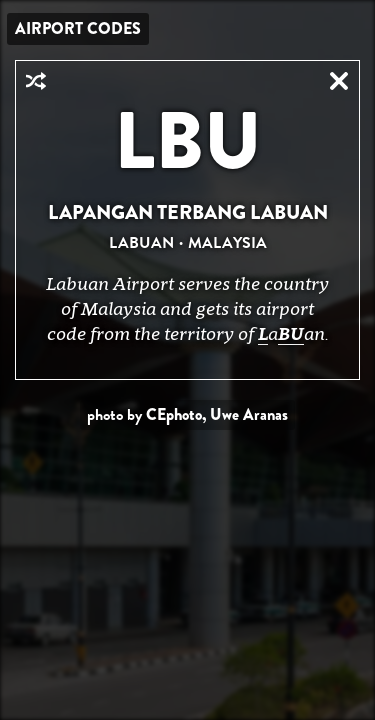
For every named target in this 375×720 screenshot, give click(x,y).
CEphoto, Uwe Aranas (217, 414)
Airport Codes (78, 28)
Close (339, 81)
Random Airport (36, 81)
